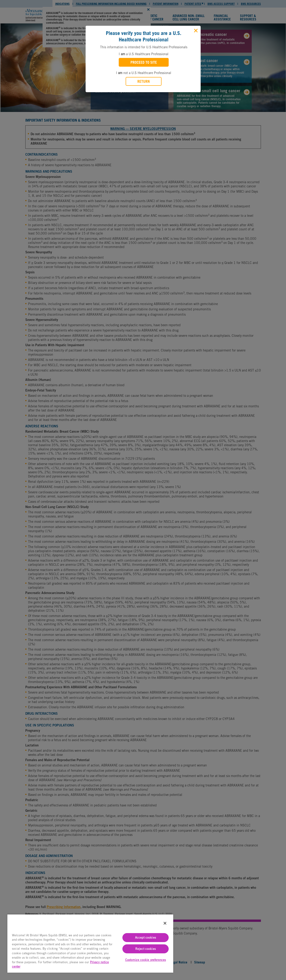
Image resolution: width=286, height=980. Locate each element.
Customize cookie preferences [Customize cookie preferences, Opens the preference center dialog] (146, 960)
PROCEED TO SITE (144, 62)
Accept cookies (146, 938)
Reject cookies (146, 949)
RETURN (144, 81)
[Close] (195, 30)
